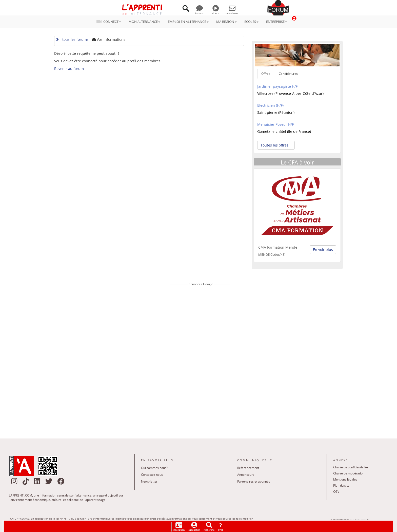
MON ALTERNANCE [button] (144, 22)
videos (216, 11)
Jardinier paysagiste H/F (277, 86)
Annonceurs (246, 475)
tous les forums (72, 39)
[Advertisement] (200, 359)
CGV (336, 492)
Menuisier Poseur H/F (275, 124)
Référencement (248, 468)
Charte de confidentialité (351, 467)
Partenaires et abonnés (254, 481)
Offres (266, 74)
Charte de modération (349, 473)
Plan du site (341, 485)
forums (199, 11)
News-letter (149, 481)
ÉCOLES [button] (251, 22)
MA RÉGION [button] (226, 22)
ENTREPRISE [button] (277, 22)
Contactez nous (152, 475)
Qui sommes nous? (154, 468)
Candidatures (288, 74)
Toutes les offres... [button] (276, 145)
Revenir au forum (69, 69)
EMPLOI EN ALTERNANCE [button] (188, 22)
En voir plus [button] (323, 250)
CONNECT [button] (110, 22)
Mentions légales (345, 479)
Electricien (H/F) (270, 105)
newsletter (232, 11)
